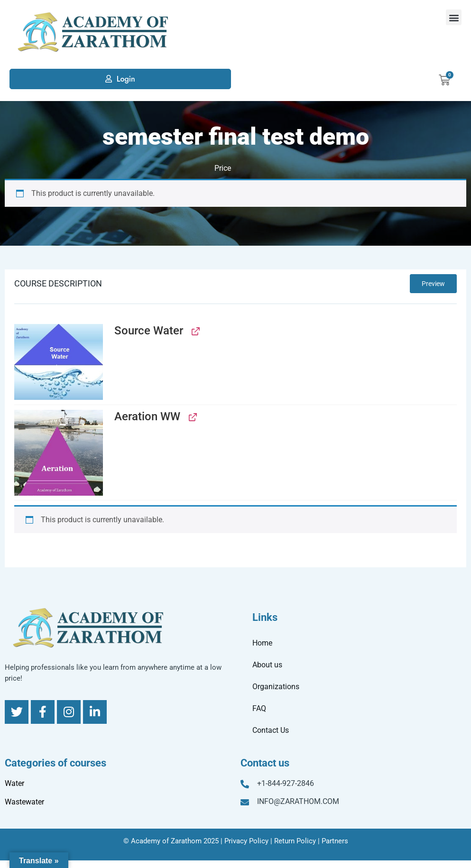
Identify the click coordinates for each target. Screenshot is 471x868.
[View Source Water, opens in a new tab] (195, 331)
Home (262, 643)
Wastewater (24, 802)
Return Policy (295, 841)
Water (14, 783)
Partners (335, 841)
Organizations (276, 687)
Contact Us (271, 730)
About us (267, 665)
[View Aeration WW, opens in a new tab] (192, 417)
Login (126, 79)
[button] (454, 17)
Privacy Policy (246, 841)
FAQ (259, 708)
